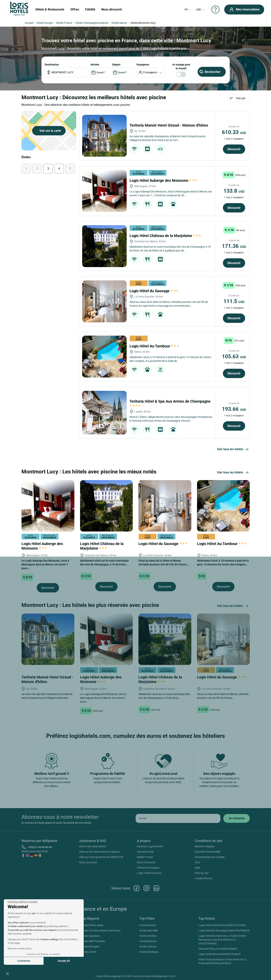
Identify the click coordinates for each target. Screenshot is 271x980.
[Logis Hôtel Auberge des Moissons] (104, 191)
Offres (75, 9)
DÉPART (116, 65)
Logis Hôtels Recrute (149, 873)
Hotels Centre (88, 952)
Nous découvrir (112, 9)
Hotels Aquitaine (90, 936)
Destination (52, 65)
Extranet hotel (145, 852)
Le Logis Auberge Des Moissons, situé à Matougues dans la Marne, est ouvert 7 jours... (45, 564)
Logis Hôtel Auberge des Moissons (163, 180)
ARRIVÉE (95, 65)
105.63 (234, 356)
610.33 (234, 132)
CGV (197, 862)
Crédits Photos (203, 878)
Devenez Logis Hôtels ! (150, 846)
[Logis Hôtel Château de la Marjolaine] (104, 246)
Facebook (137, 888)
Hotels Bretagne (90, 946)
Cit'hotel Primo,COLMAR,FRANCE (218, 949)
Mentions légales (205, 846)
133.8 (234, 191)
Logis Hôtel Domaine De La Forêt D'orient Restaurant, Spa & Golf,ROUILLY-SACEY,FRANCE (222, 940)
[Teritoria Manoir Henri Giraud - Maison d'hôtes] (104, 136)
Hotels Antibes (148, 936)
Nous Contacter (146, 862)
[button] (7, 974)
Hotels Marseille (149, 931)
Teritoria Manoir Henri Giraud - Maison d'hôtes (169, 125)
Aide (197, 868)
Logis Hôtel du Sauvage (154, 291)
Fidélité (90, 9)
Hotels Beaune (148, 941)
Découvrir (234, 149)
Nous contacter (88, 862)
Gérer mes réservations (93, 846)
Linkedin (156, 888)
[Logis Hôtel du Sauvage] (104, 301)
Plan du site (202, 873)
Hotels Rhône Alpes (92, 925)
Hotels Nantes (148, 925)
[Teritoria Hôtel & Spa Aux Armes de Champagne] (104, 413)
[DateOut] (123, 72)
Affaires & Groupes (148, 868)
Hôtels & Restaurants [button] (50, 9)
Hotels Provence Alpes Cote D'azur (101, 931)
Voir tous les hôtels (233, 449)
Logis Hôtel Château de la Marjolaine (165, 236)
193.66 (234, 409)
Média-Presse (145, 857)
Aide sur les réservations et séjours (99, 852)
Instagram (146, 888)
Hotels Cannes (148, 946)
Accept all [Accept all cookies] (64, 961)
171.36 (234, 246)
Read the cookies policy (20, 949)
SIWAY (172, 976)
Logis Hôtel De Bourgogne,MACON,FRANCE (224, 931)
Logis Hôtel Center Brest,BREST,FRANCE (222, 925)
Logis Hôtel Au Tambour (154, 346)
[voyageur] (151, 72)
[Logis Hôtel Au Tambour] (104, 357)
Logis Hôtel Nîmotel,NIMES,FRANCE (219, 954)
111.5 (234, 301)
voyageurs (143, 65)
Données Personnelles (208, 852)
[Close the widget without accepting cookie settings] (23, 902)
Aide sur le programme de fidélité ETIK (101, 857)
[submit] (236, 818)
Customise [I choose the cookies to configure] (24, 961)
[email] (178, 818)
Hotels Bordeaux (149, 952)
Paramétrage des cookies (210, 857)
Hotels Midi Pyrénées (93, 941)
